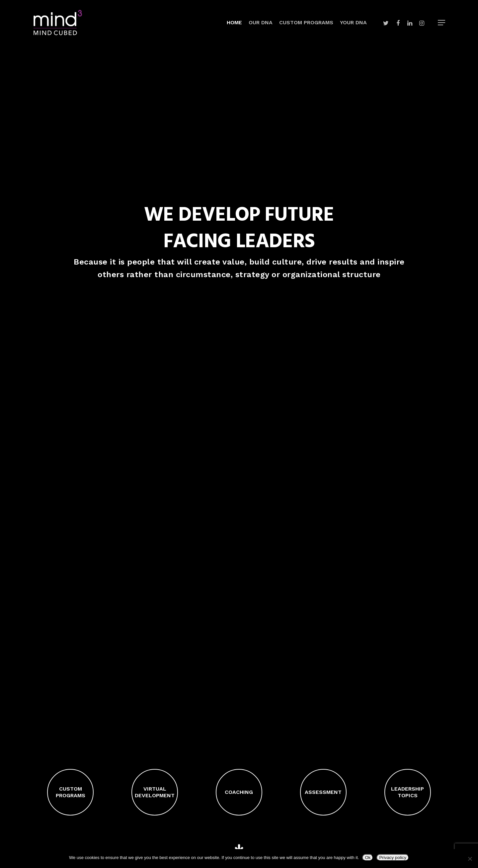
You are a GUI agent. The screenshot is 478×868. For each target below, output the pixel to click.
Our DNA (261, 23)
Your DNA (353, 23)
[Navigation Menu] (442, 23)
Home (234, 23)
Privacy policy (393, 858)
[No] (470, 859)
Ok (368, 858)
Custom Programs (306, 23)
